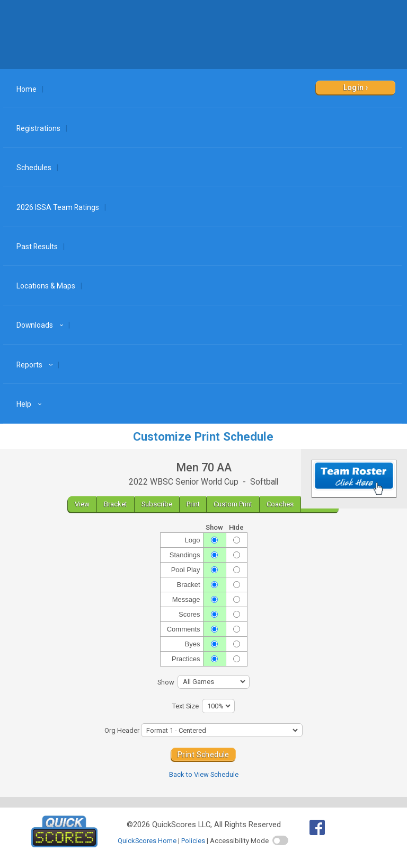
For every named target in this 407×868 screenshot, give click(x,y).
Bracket (116, 504)
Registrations (38, 128)
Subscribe (157, 504)
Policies (193, 841)
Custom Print (233, 504)
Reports (36, 365)
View (82, 504)
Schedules (34, 168)
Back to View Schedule (204, 774)
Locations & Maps (46, 286)
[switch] (280, 840)
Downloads (41, 325)
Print (193, 504)
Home (26, 89)
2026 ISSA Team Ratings (58, 207)
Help (30, 404)
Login (354, 87)
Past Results (37, 247)
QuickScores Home (147, 841)
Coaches (280, 504)
